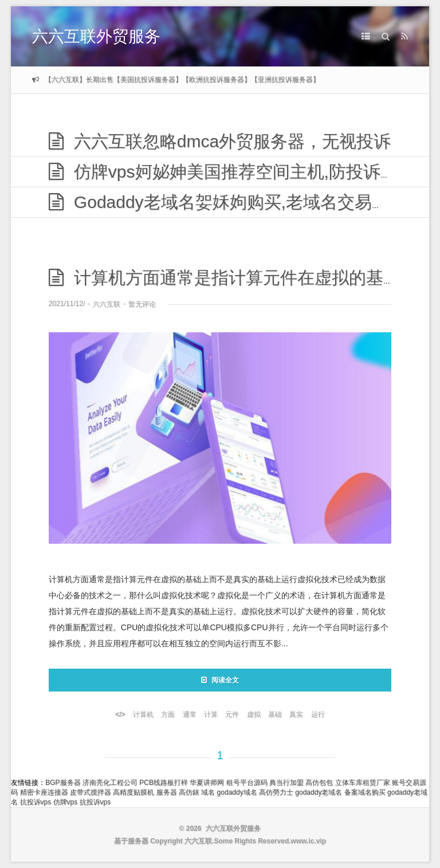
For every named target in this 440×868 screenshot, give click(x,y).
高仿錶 (189, 792)
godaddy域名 (237, 792)
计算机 (143, 714)
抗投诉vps (36, 802)
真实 (296, 714)
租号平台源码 (247, 783)
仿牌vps (66, 802)
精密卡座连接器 (44, 792)
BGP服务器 (63, 783)
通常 (190, 714)
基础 (275, 714)
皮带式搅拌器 (91, 792)
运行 (318, 714)
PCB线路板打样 (164, 783)
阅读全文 (220, 680)
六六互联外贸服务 (96, 36)
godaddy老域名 (319, 792)
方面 (168, 714)
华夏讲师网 (207, 783)
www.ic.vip (309, 841)
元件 (232, 714)
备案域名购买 (365, 792)
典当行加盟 (286, 783)
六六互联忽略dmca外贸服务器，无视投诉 (220, 141)
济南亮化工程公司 (110, 783)
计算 (211, 714)
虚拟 (254, 714)
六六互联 (107, 304)
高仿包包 (319, 783)
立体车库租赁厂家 (363, 783)
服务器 (167, 792)
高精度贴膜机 (133, 792)
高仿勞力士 (276, 792)
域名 (208, 792)
